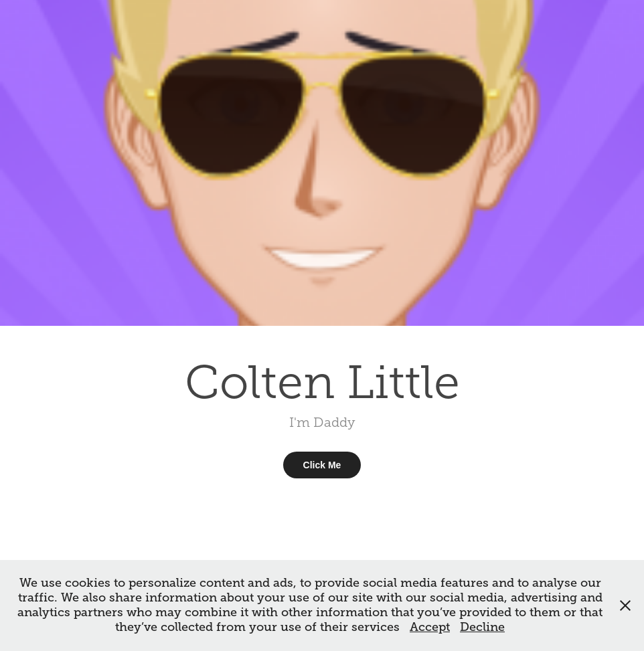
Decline (482, 627)
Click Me (322, 465)
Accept (430, 627)
